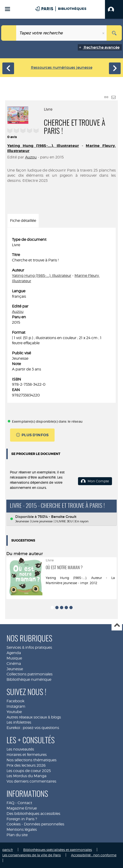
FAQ (10, 803)
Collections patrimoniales (30, 674)
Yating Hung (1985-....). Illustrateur (43, 146)
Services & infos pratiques (29, 647)
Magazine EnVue (22, 808)
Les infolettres (19, 722)
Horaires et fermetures (27, 755)
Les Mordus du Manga (26, 776)
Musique (14, 658)
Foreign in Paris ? (22, 819)
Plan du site (17, 835)
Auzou (31, 157)
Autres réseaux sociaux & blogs (34, 717)
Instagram (16, 706)
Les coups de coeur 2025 (29, 771)
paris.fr (8, 850)
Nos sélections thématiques (32, 760)
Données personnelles (44, 824)
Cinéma (14, 664)
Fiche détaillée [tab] (23, 221)
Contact (25, 803)
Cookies (14, 824)
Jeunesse (15, 669)
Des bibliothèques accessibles (33, 814)
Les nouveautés (20, 749)
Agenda (14, 653)
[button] (114, 9)
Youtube (14, 712)
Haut (117, 625)
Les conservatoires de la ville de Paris (32, 855)
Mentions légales (22, 830)
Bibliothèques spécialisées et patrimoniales (58, 850)
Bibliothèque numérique (29, 679)
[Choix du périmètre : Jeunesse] (9, 33)
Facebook (15, 701)
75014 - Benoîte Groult (57, 517)
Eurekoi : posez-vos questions (33, 728)
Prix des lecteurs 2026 (26, 765)
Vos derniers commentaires (31, 781)
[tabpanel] (61, 318)
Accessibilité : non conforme (94, 855)
